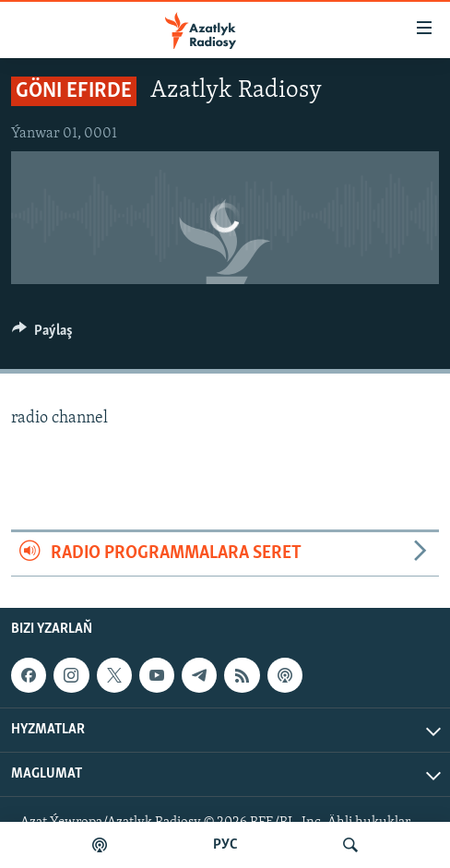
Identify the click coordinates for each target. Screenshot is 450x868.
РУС (225, 845)
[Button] (42, 335)
